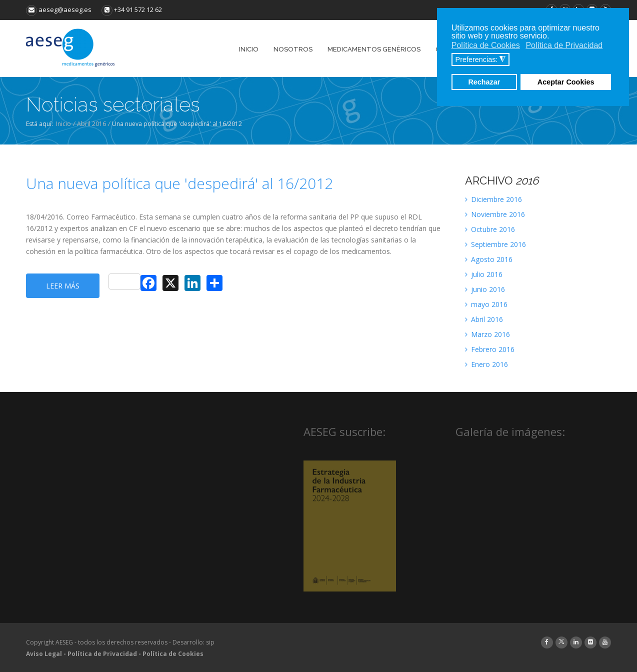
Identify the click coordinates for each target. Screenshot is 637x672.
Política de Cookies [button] (486, 45)
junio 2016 (485, 289)
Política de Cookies (173, 654)
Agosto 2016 (489, 259)
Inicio (63, 124)
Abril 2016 (91, 124)
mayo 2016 (486, 304)
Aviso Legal (44, 654)
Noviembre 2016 (495, 214)
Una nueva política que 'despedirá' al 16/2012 (179, 183)
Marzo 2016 (487, 334)
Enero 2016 (486, 364)
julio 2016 (484, 274)
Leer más (63, 286)
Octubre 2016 (490, 229)
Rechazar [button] (484, 82)
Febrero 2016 (490, 349)
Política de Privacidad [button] (564, 45)
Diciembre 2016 (493, 199)
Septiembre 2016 (495, 244)
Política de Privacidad (102, 654)
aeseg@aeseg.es (59, 9)
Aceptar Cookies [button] (566, 82)
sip (210, 642)
